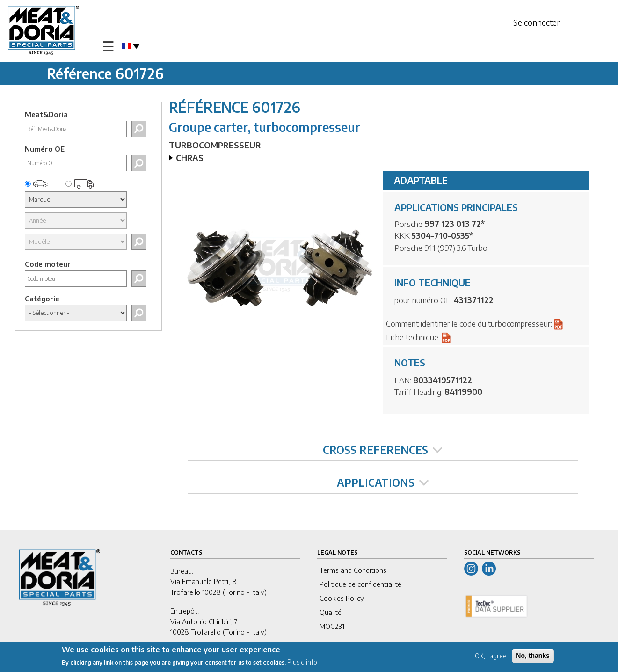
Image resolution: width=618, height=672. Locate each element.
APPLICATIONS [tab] (383, 482)
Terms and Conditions (353, 570)
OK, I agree (491, 657)
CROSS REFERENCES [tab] (382, 450)
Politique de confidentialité (360, 584)
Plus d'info (302, 663)
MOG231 (332, 626)
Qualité (331, 612)
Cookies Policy (342, 598)
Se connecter (537, 22)
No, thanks (533, 657)
